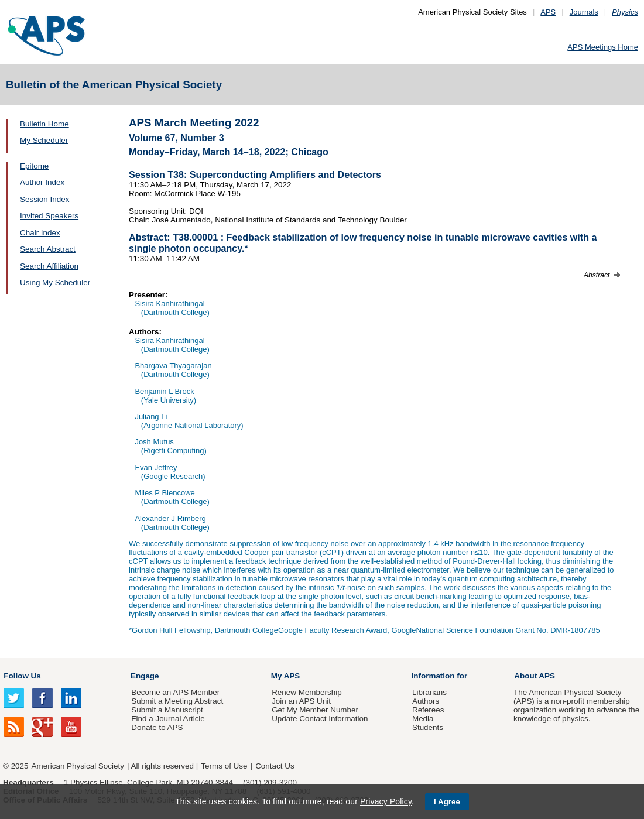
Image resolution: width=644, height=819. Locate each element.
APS (548, 12)
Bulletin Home (44, 124)
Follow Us (22, 676)
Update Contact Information (320, 719)
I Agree (447, 802)
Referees (428, 710)
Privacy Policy (386, 801)
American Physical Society (78, 766)
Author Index (42, 182)
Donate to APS (157, 727)
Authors (426, 701)
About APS (535, 676)
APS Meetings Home (603, 47)
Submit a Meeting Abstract (177, 701)
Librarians (429, 692)
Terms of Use (224, 766)
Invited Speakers (49, 216)
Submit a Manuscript (167, 710)
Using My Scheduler (55, 282)
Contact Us (275, 766)
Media (423, 719)
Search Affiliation (49, 266)
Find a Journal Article (168, 719)
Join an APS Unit (301, 701)
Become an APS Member (175, 692)
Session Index (44, 199)
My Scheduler (44, 140)
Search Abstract (48, 249)
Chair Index (40, 233)
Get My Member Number (315, 710)
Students (428, 727)
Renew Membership (307, 692)
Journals (584, 12)
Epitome (34, 166)
